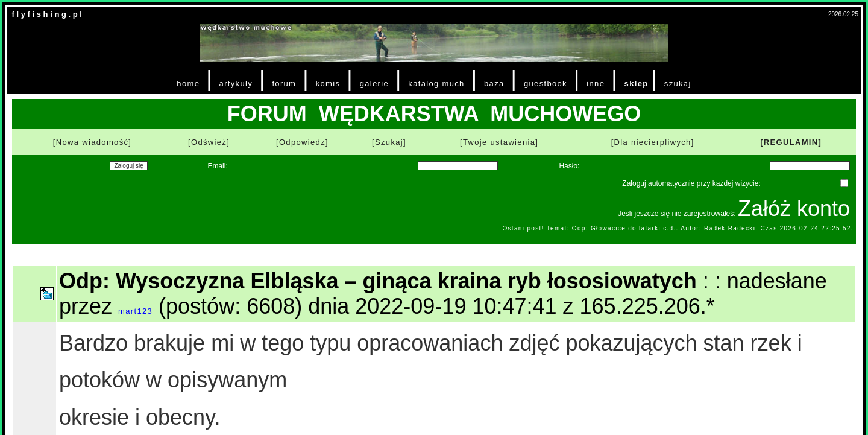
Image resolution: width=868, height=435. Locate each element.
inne (596, 84)
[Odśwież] (209, 142)
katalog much (436, 84)
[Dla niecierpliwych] (653, 142)
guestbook (546, 84)
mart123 (135, 311)
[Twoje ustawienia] (499, 142)
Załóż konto (794, 208)
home (188, 84)
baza (494, 84)
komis (328, 84)
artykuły (236, 84)
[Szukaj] (389, 142)
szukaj (678, 84)
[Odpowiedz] (302, 142)
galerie (374, 84)
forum (284, 84)
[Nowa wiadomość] (92, 142)
